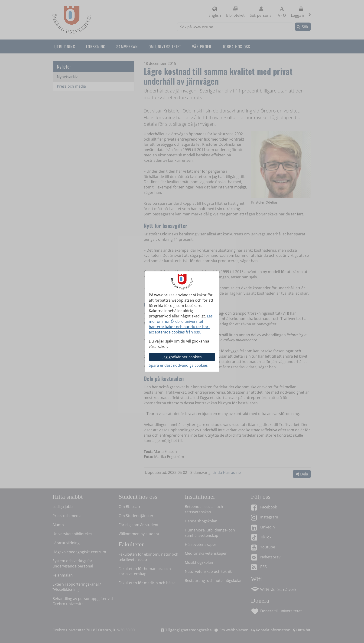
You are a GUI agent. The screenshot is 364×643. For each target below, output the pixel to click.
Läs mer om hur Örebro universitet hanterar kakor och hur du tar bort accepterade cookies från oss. (181, 324)
